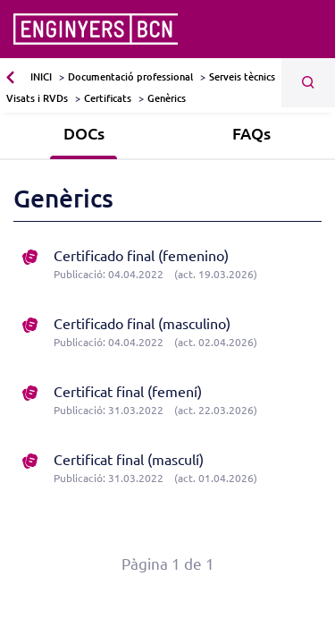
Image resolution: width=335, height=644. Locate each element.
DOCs (84, 133)
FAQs (251, 133)
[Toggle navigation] (310, 30)
